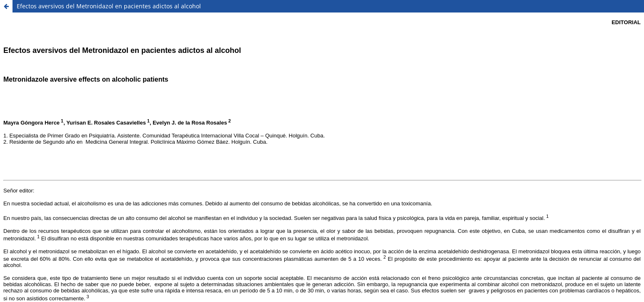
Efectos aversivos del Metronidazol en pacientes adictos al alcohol (109, 6)
